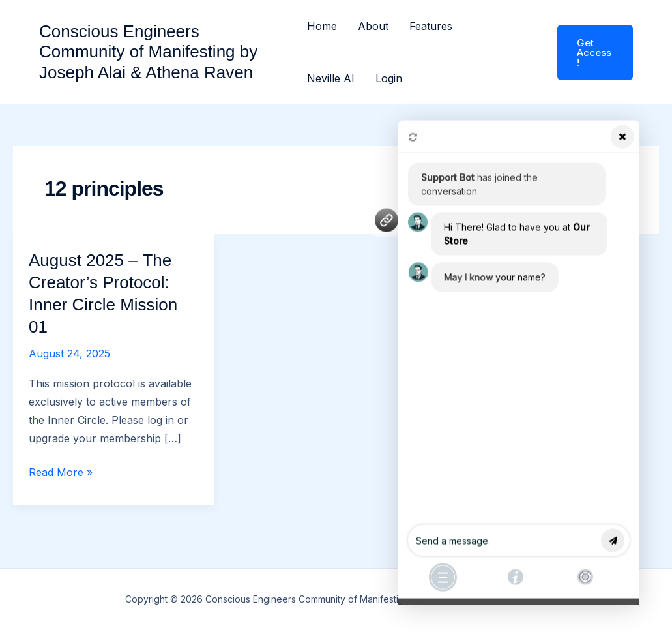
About (373, 26)
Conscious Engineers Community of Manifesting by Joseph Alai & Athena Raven (148, 52)
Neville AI (331, 78)
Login (389, 78)
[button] (587, 52)
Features (431, 26)
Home (322, 26)
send (613, 538)
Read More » (61, 472)
